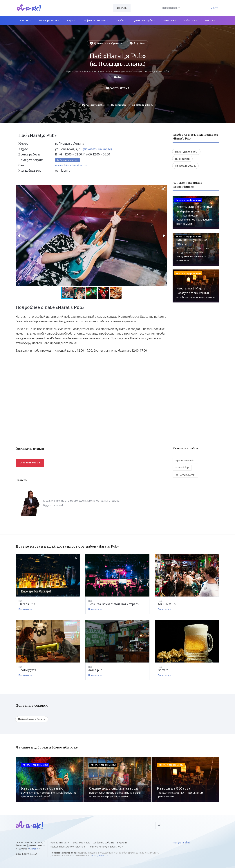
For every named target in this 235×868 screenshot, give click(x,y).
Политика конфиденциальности (106, 847)
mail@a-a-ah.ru (100, 856)
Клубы (121, 20)
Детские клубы (145, 20)
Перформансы (49, 20)
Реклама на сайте (60, 843)
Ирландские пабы (93, 105)
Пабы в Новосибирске (32, 719)
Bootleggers (27, 670)
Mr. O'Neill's (167, 604)
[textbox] (94, 5)
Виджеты (122, 843)
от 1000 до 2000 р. (143, 105)
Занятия (169, 20)
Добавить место (82, 843)
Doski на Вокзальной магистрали (114, 604)
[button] (164, 188)
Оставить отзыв (117, 88)
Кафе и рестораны (96, 20)
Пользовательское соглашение (68, 847)
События (190, 20)
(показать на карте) (97, 149)
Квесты (26, 20)
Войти (215, 8)
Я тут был (138, 43)
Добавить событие (104, 843)
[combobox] (94, 8)
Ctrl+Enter (34, 849)
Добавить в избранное (106, 43)
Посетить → (25, 609)
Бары (71, 20)
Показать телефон (67, 160)
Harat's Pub (27, 604)
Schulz (163, 670)
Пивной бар (119, 105)
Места (210, 20)
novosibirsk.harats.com (71, 165)
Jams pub (95, 670)
